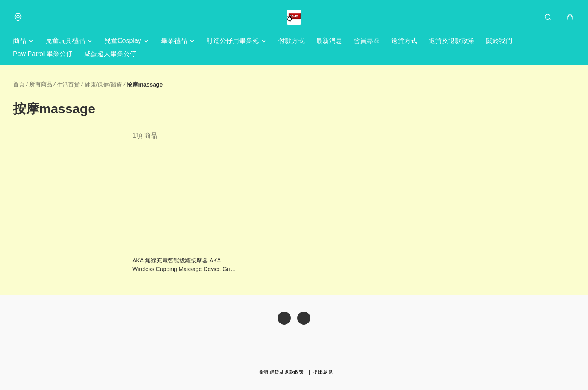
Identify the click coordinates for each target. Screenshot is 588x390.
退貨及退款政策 (452, 41)
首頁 (19, 84)
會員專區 (367, 41)
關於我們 (499, 41)
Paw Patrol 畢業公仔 (43, 54)
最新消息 (329, 41)
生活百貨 (68, 85)
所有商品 (41, 84)
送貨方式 (404, 41)
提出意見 (323, 372)
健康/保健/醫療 (103, 85)
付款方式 (292, 41)
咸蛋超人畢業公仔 (110, 54)
